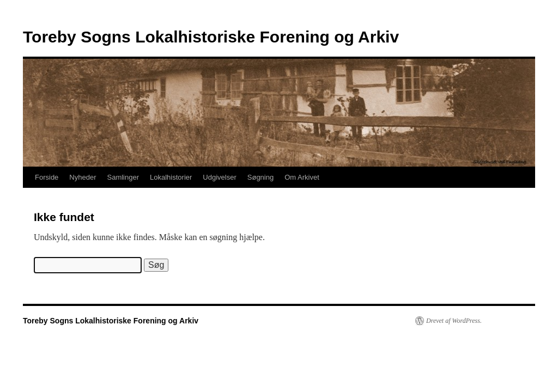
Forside (47, 177)
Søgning (260, 177)
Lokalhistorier (171, 177)
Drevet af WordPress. (454, 321)
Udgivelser (219, 177)
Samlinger (123, 177)
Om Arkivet (302, 177)
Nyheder (83, 177)
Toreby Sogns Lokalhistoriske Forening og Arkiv (211, 37)
